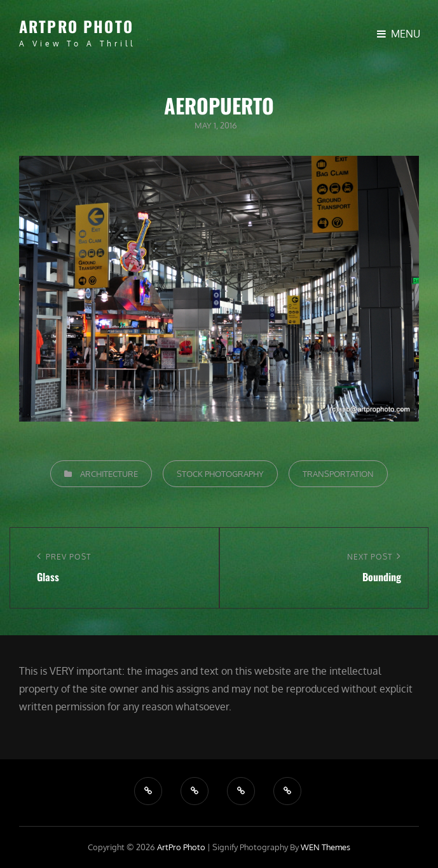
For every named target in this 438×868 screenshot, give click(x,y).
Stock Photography (220, 474)
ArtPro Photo (76, 26)
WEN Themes (325, 847)
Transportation (338, 474)
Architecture (109, 474)
